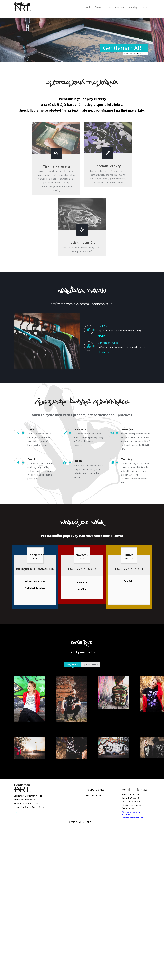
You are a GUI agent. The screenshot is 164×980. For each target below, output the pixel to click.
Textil (108, 7)
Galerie (145, 7)
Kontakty (133, 7)
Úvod (87, 7)
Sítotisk (97, 7)
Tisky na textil (73, 664)
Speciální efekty (91, 664)
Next (158, 490)
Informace (120, 7)
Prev (6, 490)
